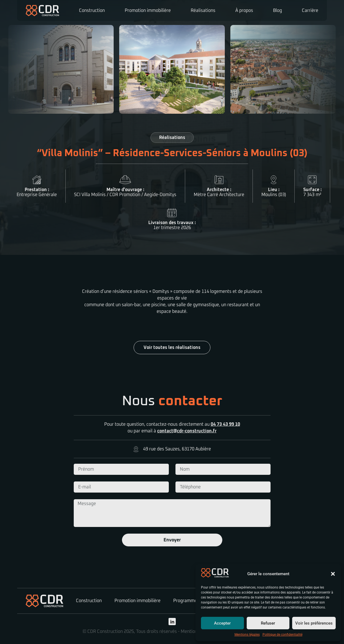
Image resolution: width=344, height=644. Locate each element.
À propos (244, 11)
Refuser (268, 623)
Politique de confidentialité (282, 635)
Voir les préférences (314, 623)
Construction (92, 11)
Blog (277, 11)
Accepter (222, 623)
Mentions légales (247, 635)
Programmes (186, 601)
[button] (333, 574)
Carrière (310, 11)
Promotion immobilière (148, 11)
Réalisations (203, 11)
